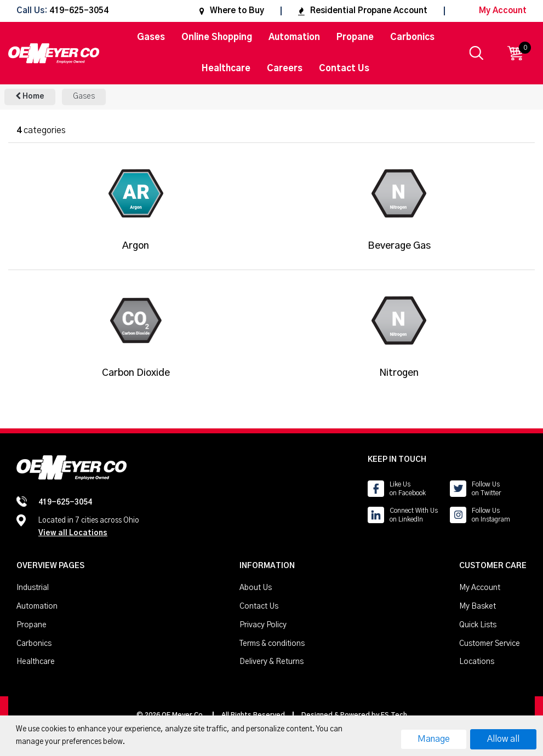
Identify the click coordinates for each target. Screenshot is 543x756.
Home (30, 96)
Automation (294, 37)
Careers (285, 68)
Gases (151, 37)
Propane (355, 37)
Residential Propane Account (363, 11)
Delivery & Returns (271, 662)
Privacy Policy (263, 625)
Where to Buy (232, 11)
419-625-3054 (79, 11)
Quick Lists (478, 625)
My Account (494, 11)
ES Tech (394, 715)
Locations (477, 662)
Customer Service (490, 644)
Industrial (33, 588)
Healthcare (226, 68)
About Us (256, 588)
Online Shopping (217, 37)
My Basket (478, 606)
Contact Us (344, 68)
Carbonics (412, 37)
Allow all (503, 739)
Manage (434, 739)
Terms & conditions (272, 644)
